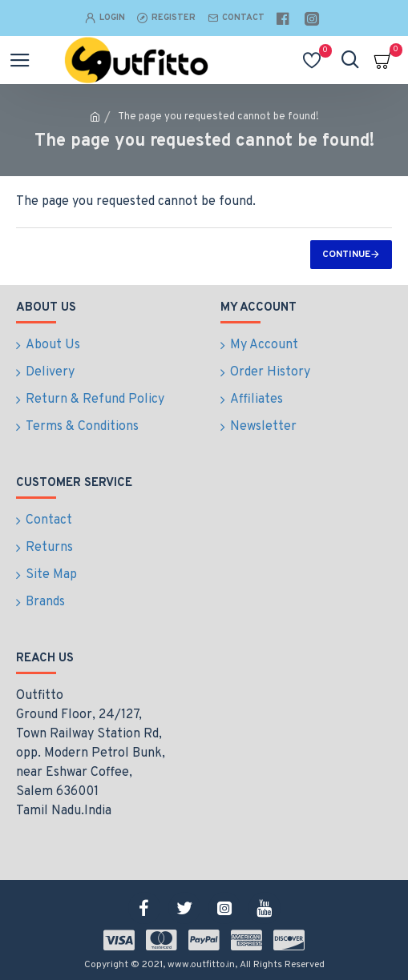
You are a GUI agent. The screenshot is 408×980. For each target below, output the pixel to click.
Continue (346, 255)
